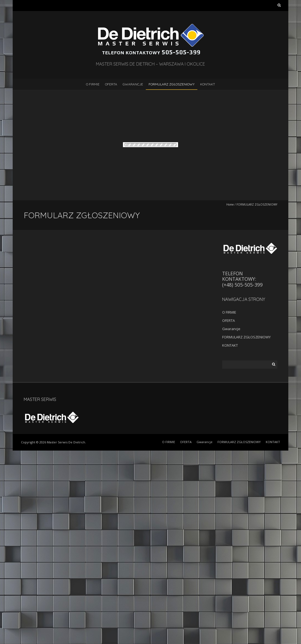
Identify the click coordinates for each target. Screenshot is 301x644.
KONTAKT (208, 84)
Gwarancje (133, 84)
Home (230, 204)
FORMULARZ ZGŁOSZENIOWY (172, 84)
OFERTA (111, 84)
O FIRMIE (93, 84)
